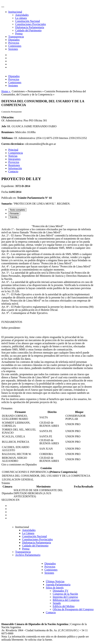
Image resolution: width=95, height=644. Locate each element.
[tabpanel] (47, 314)
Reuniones (14, 165)
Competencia (16, 153)
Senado (57, 603)
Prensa (19, 33)
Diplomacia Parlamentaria (30, 27)
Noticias (13, 156)
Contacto (13, 171)
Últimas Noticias (55, 581)
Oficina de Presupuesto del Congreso (73, 609)
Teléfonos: (7, 138)
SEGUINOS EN (10, 500)
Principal (13, 150)
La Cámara (28, 533)
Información (15, 168)
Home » (6, 91)
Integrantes (14, 159)
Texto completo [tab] (17, 210)
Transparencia (16, 37)
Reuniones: (8, 132)
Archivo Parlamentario (28, 555)
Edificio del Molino (64, 606)
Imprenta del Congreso (65, 597)
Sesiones (13, 49)
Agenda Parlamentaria (58, 585)
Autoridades (22, 15)
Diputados (14, 40)
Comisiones (15, 46)
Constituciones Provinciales (31, 24)
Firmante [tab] (14, 213)
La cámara (21, 18)
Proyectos (14, 43)
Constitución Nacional (28, 21)
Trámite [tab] (14, 217)
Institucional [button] (15, 12)
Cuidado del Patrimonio (28, 30)
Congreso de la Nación (65, 594)
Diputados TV (61, 591)
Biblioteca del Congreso (66, 600)
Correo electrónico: (13, 144)
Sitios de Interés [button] (55, 588)
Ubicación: (8, 117)
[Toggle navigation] (3, 7)
